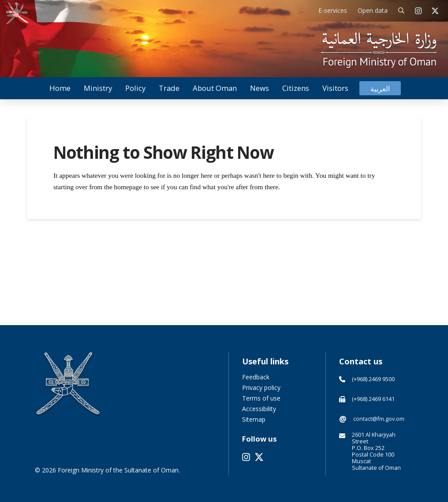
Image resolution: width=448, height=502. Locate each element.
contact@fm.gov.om (379, 419)
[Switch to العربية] (380, 88)
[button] (401, 11)
